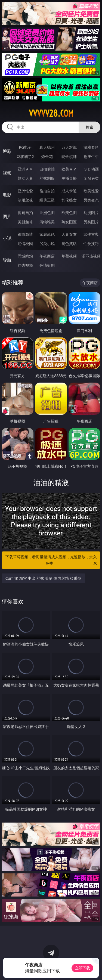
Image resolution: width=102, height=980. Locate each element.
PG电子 (25, 147)
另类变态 (91, 200)
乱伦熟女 (69, 200)
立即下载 (82, 968)
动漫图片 (91, 213)
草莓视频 (69, 256)
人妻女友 (69, 234)
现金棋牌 (69, 156)
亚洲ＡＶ (25, 169)
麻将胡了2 (25, 156)
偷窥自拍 (25, 213)
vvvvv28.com (51, 113)
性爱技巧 (91, 244)
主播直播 (69, 178)
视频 (7, 173)
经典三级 (47, 200)
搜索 (89, 127)
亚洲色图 (47, 213)
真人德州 (47, 147)
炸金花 (47, 156)
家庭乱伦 (47, 234)
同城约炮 (25, 256)
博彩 (7, 151)
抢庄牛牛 (91, 156)
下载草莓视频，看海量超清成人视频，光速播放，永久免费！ (52, 560)
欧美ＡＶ (69, 169)
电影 (7, 195)
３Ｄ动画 (91, 169)
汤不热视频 (91, 256)
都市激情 (25, 234)
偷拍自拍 (47, 191)
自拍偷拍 (47, 169)
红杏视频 (25, 265)
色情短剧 (47, 265)
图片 (7, 216)
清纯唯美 (47, 222)
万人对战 (69, 147)
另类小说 (47, 244)
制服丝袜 (25, 200)
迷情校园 (25, 244)
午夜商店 (47, 256)
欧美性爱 (91, 191)
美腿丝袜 (25, 222)
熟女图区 (69, 222)
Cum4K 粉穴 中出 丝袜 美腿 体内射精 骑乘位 (43, 578)
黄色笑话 (69, 244)
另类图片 (91, 222)
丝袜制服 (47, 178)
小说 (7, 238)
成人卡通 (69, 191)
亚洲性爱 (25, 191)
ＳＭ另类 (91, 178)
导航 (7, 260)
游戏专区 (91, 147)
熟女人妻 (25, 178)
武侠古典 (91, 234)
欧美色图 (69, 213)
